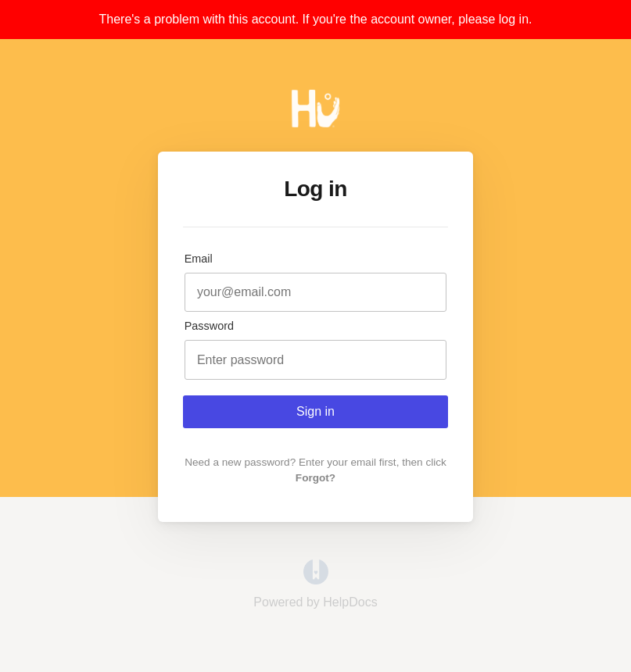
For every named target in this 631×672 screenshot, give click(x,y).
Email (199, 259)
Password (209, 326)
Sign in (315, 411)
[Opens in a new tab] (316, 580)
